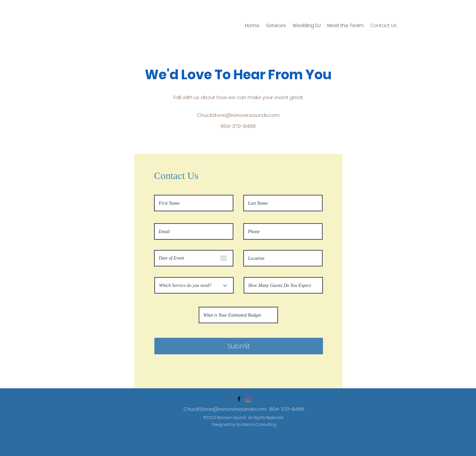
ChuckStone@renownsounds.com (238, 115)
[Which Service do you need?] (194, 285)
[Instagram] (249, 399)
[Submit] (239, 346)
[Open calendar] (223, 258)
